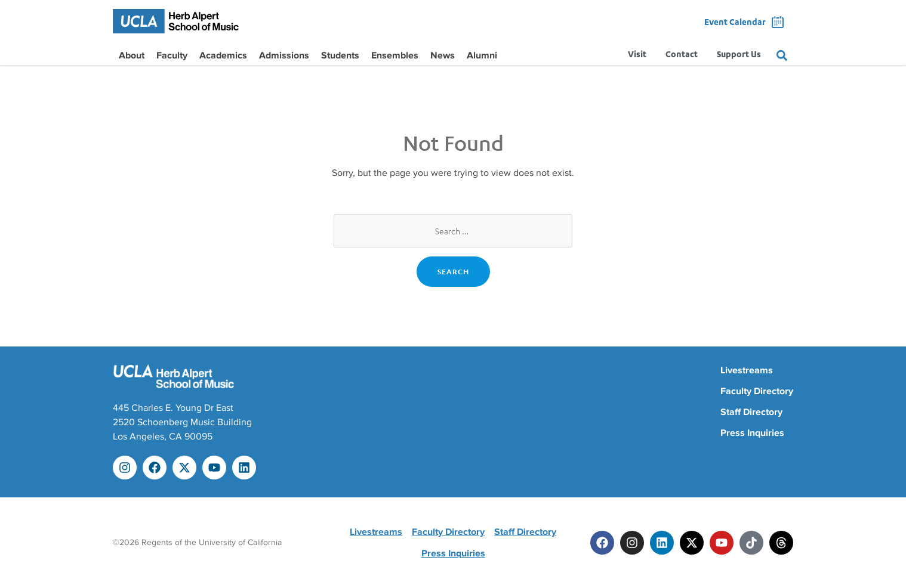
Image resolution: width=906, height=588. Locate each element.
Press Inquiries (752, 433)
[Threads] (781, 543)
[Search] (782, 55)
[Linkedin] (662, 543)
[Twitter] (692, 543)
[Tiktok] (751, 543)
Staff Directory (751, 412)
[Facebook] (602, 543)
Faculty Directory (757, 391)
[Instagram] (632, 543)
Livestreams (747, 370)
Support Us (739, 55)
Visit (637, 55)
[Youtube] (722, 543)
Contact (682, 55)
